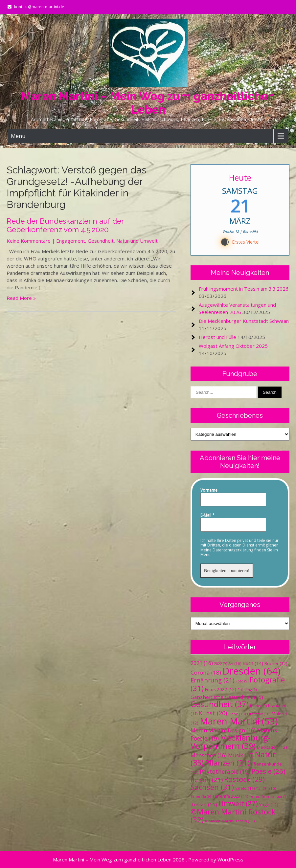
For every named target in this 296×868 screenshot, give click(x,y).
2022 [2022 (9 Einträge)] (221, 664)
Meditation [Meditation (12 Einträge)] (272, 747)
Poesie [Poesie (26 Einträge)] (268, 771)
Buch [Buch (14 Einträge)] (253, 663)
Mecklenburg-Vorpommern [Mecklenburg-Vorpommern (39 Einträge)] (231, 742)
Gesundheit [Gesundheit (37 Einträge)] (220, 704)
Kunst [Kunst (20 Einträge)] (213, 713)
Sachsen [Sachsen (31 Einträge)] (212, 787)
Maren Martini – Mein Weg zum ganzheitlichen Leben (148, 103)
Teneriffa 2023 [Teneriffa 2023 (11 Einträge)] (230, 796)
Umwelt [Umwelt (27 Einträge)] (238, 804)
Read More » (21, 298)
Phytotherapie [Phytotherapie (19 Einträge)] (225, 771)
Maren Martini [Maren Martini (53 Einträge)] (239, 721)
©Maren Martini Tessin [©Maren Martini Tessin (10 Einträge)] (230, 821)
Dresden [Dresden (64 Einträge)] (251, 671)
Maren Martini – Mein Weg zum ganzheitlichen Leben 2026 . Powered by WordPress (148, 859)
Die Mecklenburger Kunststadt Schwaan (244, 321)
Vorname (209, 490)
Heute (240, 178)
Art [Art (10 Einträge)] (235, 664)
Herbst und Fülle (217, 337)
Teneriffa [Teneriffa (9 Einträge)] (201, 796)
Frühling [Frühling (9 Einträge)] (247, 690)
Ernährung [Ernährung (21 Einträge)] (212, 680)
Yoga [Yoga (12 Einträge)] (269, 805)
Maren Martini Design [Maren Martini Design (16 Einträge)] (223, 730)
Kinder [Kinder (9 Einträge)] (258, 706)
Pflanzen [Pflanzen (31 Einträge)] (227, 763)
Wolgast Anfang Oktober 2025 (233, 346)
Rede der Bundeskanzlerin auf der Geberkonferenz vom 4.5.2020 (65, 225)
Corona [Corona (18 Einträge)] (206, 672)
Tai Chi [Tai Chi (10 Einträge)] (266, 788)
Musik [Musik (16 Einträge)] (241, 755)
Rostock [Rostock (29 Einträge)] (244, 779)
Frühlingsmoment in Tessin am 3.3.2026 (244, 289)
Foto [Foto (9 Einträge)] (242, 681)
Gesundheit (101, 241)
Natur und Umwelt (137, 241)
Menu (18, 136)
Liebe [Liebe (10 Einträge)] (237, 714)
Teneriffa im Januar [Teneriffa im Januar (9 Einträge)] (268, 796)
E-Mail (207, 515)
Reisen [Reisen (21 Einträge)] (207, 779)
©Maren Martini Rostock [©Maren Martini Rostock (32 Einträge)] (233, 816)
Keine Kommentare (29, 241)
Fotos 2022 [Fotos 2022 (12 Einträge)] (221, 689)
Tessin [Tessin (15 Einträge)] (204, 804)
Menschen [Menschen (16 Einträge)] (209, 755)
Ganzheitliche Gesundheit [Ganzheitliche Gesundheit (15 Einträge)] (227, 697)
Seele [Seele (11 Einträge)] (245, 788)
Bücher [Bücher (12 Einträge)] (276, 663)
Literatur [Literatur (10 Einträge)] (259, 714)
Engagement (71, 241)
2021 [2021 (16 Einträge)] (202, 663)
